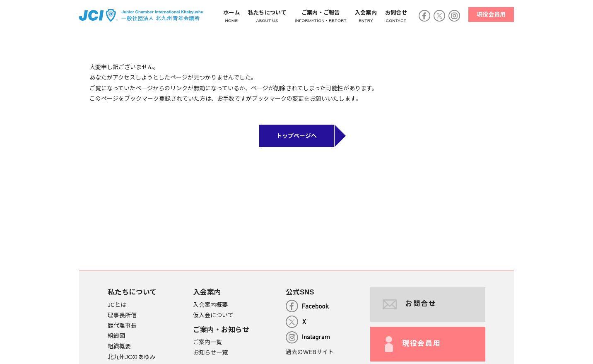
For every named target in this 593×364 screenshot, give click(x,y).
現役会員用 (491, 14)
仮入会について (213, 315)
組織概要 (119, 346)
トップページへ (296, 136)
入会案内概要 (210, 305)
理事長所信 (122, 315)
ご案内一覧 (207, 342)
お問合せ (410, 304)
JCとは (117, 305)
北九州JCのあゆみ (131, 357)
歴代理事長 (122, 325)
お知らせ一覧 (210, 352)
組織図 (116, 336)
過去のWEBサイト (310, 352)
